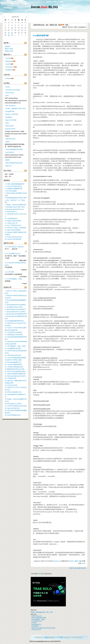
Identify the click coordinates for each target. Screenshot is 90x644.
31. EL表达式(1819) (11, 385)
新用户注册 (73, 568)
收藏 (80, 561)
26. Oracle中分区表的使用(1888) (15, 371)
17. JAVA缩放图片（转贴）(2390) (15, 346)
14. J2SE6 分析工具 (11, 223)
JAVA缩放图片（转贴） (39, 619)
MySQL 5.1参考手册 (12, 114)
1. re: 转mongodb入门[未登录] (14, 247)
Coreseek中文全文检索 (13, 90)
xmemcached (10, 152)
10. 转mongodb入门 (11, 212)
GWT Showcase (10, 106)
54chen (8, 87)
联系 (56, 25)
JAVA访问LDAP (36, 630)
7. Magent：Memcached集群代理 (15, 205)
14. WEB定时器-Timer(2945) (14, 335)
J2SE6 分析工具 (36, 616)
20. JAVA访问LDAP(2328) (13, 355)
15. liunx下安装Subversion (13, 225)
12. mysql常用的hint (11, 219)
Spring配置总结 (36, 625)
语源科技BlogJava (39, 25)
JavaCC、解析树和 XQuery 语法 (16, 108)
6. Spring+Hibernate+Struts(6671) (15, 309)
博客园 (33, 612)
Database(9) (9, 61)
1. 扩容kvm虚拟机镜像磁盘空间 (15, 184)
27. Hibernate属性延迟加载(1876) (15, 374)
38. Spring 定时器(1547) (12, 408)
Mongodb (8, 78)
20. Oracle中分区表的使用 (13, 239)
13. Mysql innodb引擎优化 (13, 221)
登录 (41, 574)
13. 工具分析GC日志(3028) (13, 332)
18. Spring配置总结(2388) (13, 348)
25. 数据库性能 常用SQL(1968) (15, 369)
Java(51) (8, 64)
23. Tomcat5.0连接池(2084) (13, 365)
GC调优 (34, 623)
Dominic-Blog (10, 93)
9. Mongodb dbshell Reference (14, 209)
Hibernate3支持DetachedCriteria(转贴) (43, 628)
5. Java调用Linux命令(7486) (14, 307)
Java (84, 563)
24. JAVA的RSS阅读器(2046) (14, 367)
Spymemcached (10, 139)
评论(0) (71, 561)
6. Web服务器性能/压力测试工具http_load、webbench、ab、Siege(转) (16, 200)
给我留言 (8, 46)
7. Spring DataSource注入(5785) (15, 312)
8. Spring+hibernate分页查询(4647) (16, 314)
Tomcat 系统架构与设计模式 (14, 149)
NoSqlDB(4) (9, 70)
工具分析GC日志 (37, 621)
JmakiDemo (35, 626)
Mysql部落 (9, 117)
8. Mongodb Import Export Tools (15, 207)
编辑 (76, 561)
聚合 (60, 25)
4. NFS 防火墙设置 (11, 191)
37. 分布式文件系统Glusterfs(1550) (16, 406)
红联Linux (8, 166)
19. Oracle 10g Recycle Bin (13, 237)
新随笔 (52, 25)
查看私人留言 (9, 51)
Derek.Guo (57, 561)
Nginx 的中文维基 (11, 120)
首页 (47, 25)
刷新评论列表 (81, 568)
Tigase (7, 142)
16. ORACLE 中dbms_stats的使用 (15, 228)
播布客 (7, 160)
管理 (67, 25)
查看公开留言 (9, 49)
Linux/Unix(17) (10, 67)
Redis (7, 123)
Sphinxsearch (10, 126)
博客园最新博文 (41, 612)
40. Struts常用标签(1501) (13, 415)
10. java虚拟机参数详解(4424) (14, 321)
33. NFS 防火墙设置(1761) (13, 392)
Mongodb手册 (10, 111)
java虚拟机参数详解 (41, 35)
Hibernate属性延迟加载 (39, 618)
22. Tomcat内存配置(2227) (13, 362)
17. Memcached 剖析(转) (13, 230)
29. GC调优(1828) (10, 378)
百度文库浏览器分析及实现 (14, 163)
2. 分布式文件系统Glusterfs (13, 186)
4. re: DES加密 (9, 272)
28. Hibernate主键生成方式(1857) (15, 376)
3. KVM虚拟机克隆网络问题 (13, 189)
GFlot (7, 96)
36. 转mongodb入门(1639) (13, 404)
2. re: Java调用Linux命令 (13, 254)
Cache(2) (8, 58)
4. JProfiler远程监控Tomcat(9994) (15, 305)
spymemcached (10, 129)
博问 (48, 612)
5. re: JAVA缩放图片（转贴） (14, 279)
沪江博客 (60, 638)
